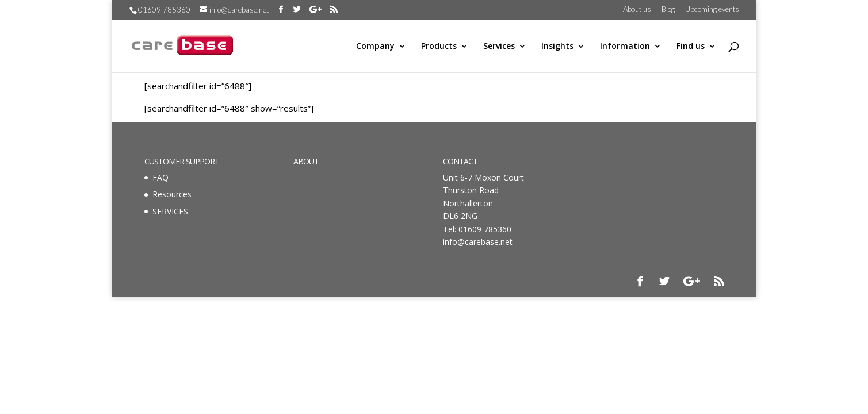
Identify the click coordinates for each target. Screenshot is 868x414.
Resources (172, 194)
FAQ (160, 177)
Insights (557, 47)
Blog (668, 10)
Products (439, 47)
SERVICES (170, 211)
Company (375, 47)
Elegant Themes (217, 281)
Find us (691, 47)
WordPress (315, 281)
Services (499, 47)
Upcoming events (712, 10)
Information (625, 47)
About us (637, 10)
